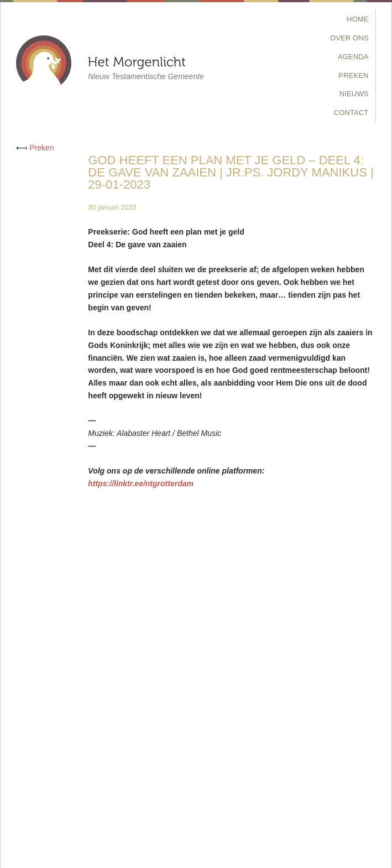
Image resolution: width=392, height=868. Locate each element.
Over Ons (349, 38)
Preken (353, 76)
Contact (351, 113)
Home (358, 19)
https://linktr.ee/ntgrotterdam (141, 484)
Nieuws (354, 94)
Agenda (353, 57)
